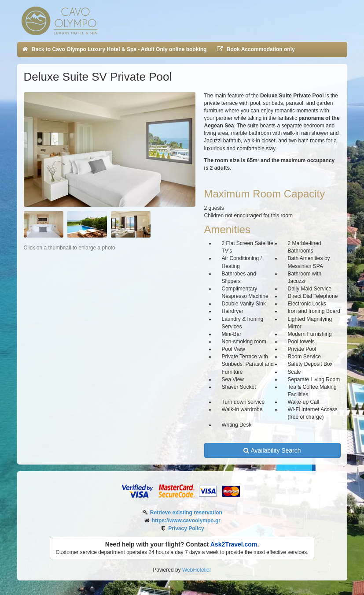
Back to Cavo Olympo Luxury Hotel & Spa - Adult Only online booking (114, 49)
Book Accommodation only (255, 49)
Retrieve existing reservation (186, 513)
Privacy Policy (186, 528)
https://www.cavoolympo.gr (186, 521)
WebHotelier (197, 570)
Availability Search (272, 450)
